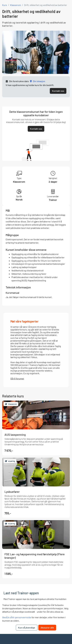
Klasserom (16, 5)
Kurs (5, 5)
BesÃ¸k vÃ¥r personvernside (17, 617)
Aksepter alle (47, 628)
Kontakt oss (58, 91)
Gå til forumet (17, 378)
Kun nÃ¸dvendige (27, 628)
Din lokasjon (39, 81)
